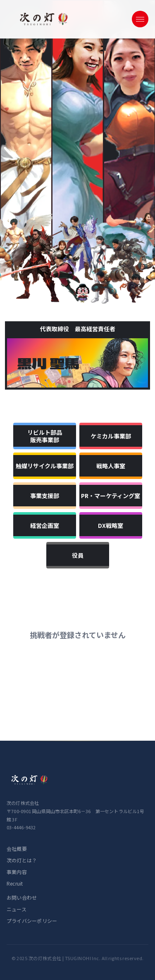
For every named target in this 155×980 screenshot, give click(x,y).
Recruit (15, 883)
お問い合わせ (22, 897)
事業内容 (17, 872)
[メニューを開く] (140, 19)
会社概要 (17, 849)
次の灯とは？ (22, 860)
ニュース (17, 909)
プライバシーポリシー (32, 921)
